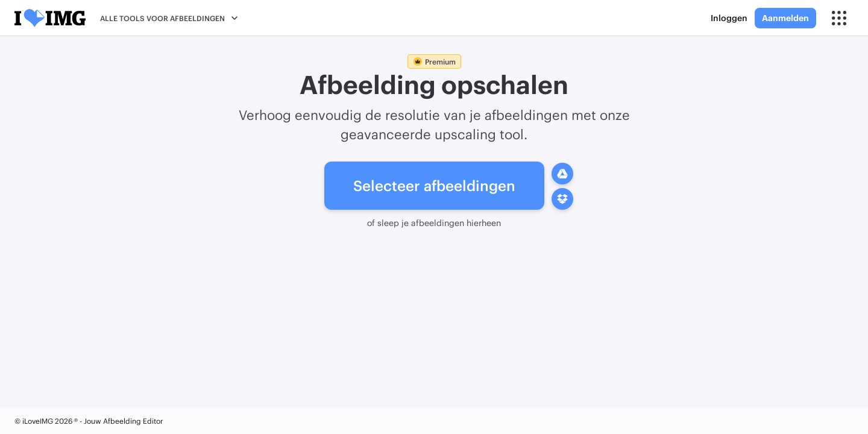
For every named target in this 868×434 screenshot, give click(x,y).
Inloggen (729, 18)
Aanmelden (785, 18)
